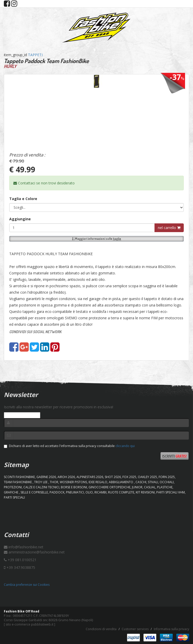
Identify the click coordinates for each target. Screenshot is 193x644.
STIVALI (153, 482)
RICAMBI (100, 492)
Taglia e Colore (23, 199)
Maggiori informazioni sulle (96, 239)
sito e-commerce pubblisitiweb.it (30, 624)
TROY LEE (41, 482)
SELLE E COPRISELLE (34, 492)
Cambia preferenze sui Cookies (27, 585)
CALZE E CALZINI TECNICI (41, 487)
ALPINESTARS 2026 (90, 477)
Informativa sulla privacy (171, 629)
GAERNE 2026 (46, 477)
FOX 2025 (129, 477)
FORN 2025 (167, 477)
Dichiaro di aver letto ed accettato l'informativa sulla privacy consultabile (69, 446)
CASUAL (150, 487)
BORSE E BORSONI (74, 487)
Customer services (135, 629)
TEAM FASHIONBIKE (18, 482)
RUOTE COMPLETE (121, 492)
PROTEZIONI (13, 487)
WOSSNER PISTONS (73, 482)
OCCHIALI (167, 482)
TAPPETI (35, 55)
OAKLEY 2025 (147, 477)
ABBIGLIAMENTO (121, 482)
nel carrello (169, 228)
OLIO (89, 492)
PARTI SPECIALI (14, 497)
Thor (54, 482)
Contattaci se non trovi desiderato (44, 183)
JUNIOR (137, 487)
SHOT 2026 (113, 477)
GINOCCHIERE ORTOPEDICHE (109, 487)
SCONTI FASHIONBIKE (19, 477)
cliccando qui (125, 446)
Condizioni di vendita (101, 629)
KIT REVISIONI (145, 492)
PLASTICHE (165, 487)
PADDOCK (57, 492)
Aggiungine (20, 219)
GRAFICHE (11, 492)
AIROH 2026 (66, 477)
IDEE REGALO (98, 482)
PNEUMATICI (75, 492)
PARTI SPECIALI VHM (171, 492)
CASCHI (141, 482)
